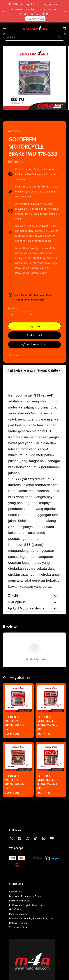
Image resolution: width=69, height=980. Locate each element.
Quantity (13, 308)
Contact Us (16, 892)
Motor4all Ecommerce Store (25, 896)
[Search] (60, 37)
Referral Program (19, 923)
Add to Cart (34, 335)
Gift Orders (16, 909)
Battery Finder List (20, 901)
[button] (5, 29)
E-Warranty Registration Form (26, 905)
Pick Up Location (19, 914)
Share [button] (14, 355)
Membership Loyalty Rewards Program (31, 918)
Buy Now (35, 326)
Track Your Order (19, 927)
